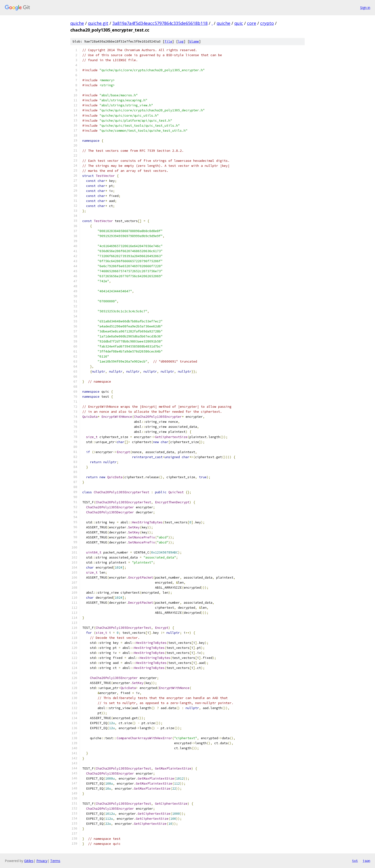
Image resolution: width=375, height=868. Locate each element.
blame (194, 41)
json (366, 861)
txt (355, 861)
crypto (267, 23)
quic (239, 23)
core (252, 23)
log (181, 41)
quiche (77, 23)
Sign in (365, 8)
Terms (55, 861)
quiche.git (98, 23)
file (168, 41)
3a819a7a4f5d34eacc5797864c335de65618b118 (160, 23)
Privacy (42, 861)
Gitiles (29, 861)
